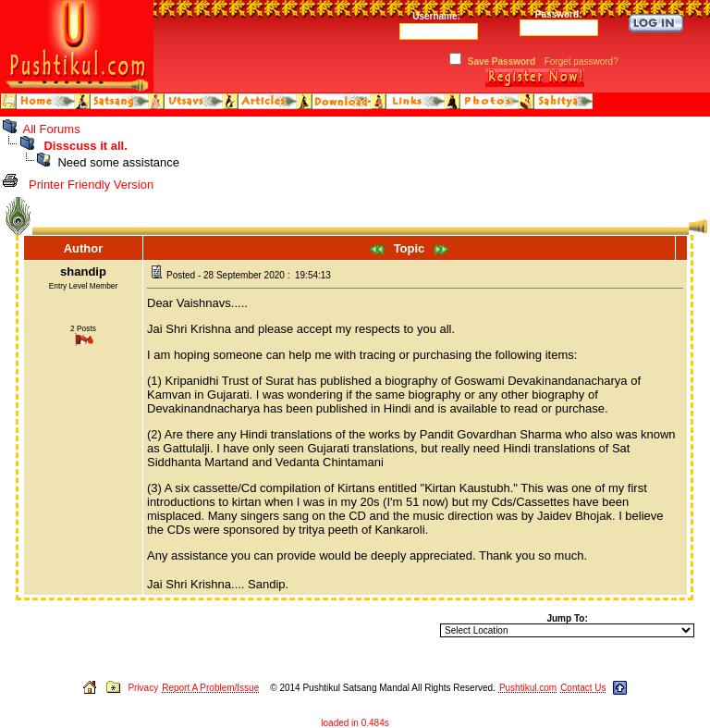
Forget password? (581, 62)
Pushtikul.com (528, 688)
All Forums (52, 129)
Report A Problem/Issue (210, 688)
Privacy (143, 688)
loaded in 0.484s (355, 723)
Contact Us (583, 688)
